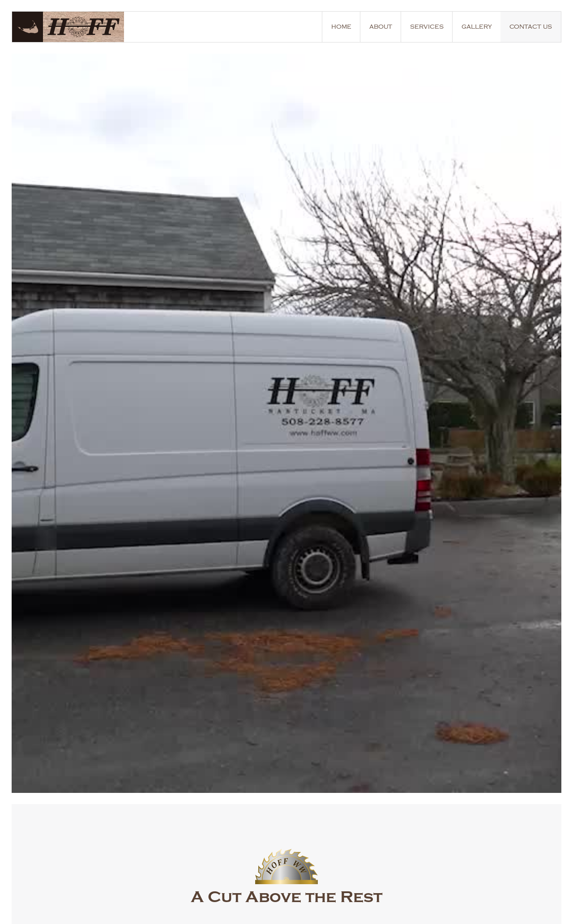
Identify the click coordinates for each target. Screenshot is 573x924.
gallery (477, 26)
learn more (82, 436)
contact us (531, 26)
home (341, 26)
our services (163, 436)
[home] (73, 27)
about (381, 26)
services (427, 26)
